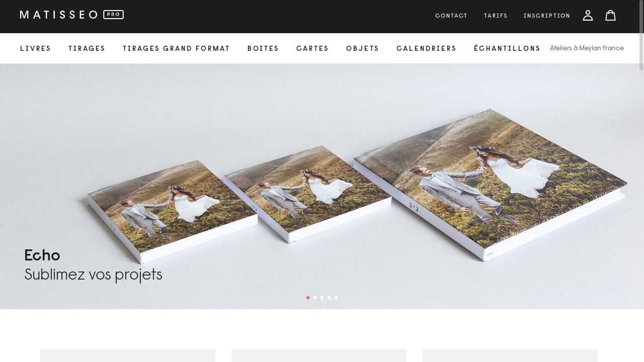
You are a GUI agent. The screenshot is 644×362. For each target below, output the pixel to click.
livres (36, 49)
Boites (263, 49)
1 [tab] (308, 298)
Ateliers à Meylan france (587, 49)
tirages (87, 49)
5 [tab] (336, 298)
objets (363, 49)
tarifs (496, 16)
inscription (547, 16)
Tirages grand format (177, 49)
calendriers (427, 49)
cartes (313, 49)
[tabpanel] (322, 187)
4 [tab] (329, 298)
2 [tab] (315, 298)
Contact (452, 16)
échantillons (507, 49)
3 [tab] (322, 298)
